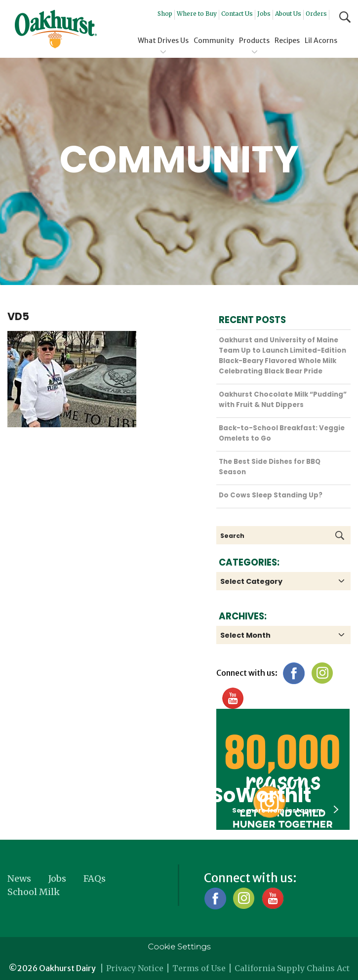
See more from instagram (285, 810)
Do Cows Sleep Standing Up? (271, 495)
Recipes (287, 41)
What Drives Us (163, 41)
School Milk (34, 892)
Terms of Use (199, 968)
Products (254, 41)
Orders (316, 14)
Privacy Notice (135, 968)
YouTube (232, 698)
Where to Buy (197, 14)
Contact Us (237, 14)
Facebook (294, 673)
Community (214, 41)
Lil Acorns (321, 41)
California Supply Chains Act (292, 968)
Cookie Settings (179, 947)
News (19, 878)
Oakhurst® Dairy (56, 29)
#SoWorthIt (252, 795)
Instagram (322, 673)
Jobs (264, 14)
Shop (165, 14)
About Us (288, 14)
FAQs (95, 878)
